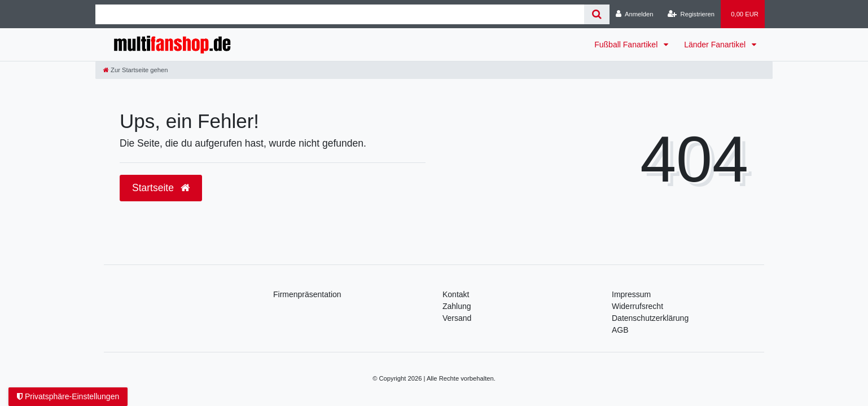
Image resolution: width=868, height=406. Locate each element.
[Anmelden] (635, 14)
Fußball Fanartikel (627, 45)
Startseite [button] (161, 188)
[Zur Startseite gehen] (135, 70)
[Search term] (340, 14)
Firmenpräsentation (307, 294)
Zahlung (457, 306)
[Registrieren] (691, 14)
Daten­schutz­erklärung (650, 318)
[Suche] (597, 14)
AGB (620, 330)
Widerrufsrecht (637, 306)
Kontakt (456, 294)
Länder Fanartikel (716, 45)
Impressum (631, 294)
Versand (457, 318)
